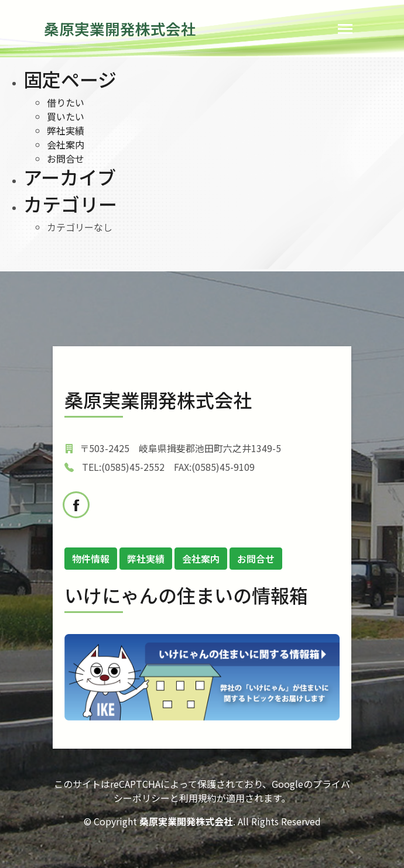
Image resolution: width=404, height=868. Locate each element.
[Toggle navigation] (345, 29)
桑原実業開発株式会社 (120, 28)
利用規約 (198, 798)
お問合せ (66, 159)
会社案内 (66, 144)
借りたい (66, 102)
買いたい (66, 116)
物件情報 (91, 559)
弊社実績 (66, 130)
